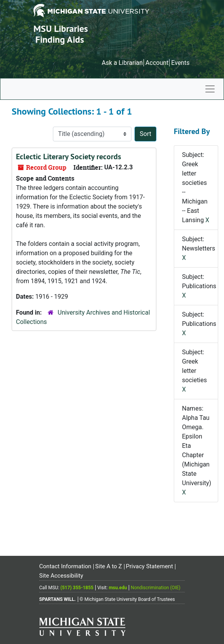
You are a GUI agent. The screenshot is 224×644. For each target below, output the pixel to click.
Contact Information (65, 566)
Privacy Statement (149, 566)
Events (180, 63)
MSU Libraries (61, 29)
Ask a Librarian (122, 63)
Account (157, 63)
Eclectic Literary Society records (68, 157)
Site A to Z (109, 566)
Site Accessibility (61, 576)
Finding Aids (60, 39)
